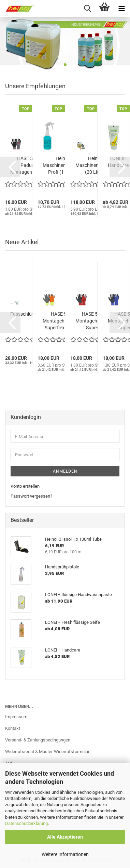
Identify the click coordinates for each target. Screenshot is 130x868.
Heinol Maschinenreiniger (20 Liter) (95, 165)
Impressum (16, 717)
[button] (10, 167)
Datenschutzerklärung (26, 823)
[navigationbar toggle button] (121, 9)
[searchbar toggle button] (87, 9)
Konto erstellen (25, 486)
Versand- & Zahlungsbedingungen (38, 740)
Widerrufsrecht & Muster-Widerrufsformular (47, 752)
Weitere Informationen (65, 854)
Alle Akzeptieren (65, 837)
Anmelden (65, 471)
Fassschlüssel (25, 314)
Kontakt (13, 728)
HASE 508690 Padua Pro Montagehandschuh (32, 165)
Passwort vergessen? (31, 496)
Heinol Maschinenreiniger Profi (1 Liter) (62, 165)
